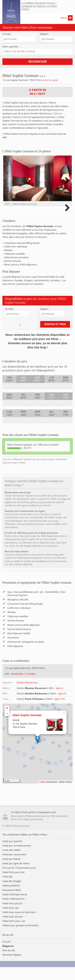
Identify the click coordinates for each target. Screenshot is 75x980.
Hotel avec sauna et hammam (19, 924)
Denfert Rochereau (27, 694)
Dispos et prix (55, 336)
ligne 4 (59, 700)
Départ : (44, 34)
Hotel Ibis (8, 889)
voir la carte (51, 80)
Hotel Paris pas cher (14, 884)
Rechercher (37, 61)
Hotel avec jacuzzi (12, 915)
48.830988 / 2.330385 (23, 686)
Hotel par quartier (12, 853)
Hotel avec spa (11, 920)
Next (67, 185)
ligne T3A (60, 711)
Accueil (6, 953)
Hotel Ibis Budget (12, 893)
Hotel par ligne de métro (16, 875)
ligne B (62, 705)
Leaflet (42, 794)
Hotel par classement (14, 866)
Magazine (8, 958)
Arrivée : (7, 34)
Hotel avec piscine (12, 929)
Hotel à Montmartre (13, 911)
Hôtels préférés (11, 897)
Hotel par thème (11, 871)
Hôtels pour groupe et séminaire (20, 937)
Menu (67, 18)
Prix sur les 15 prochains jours (19, 880)
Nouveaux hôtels (12, 902)
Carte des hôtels (11, 862)
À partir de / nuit (38, 92)
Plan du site (9, 962)
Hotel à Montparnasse (15, 906)
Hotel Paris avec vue (14, 933)
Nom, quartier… (11, 47)
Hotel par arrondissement (17, 858)
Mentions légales (12, 967)
